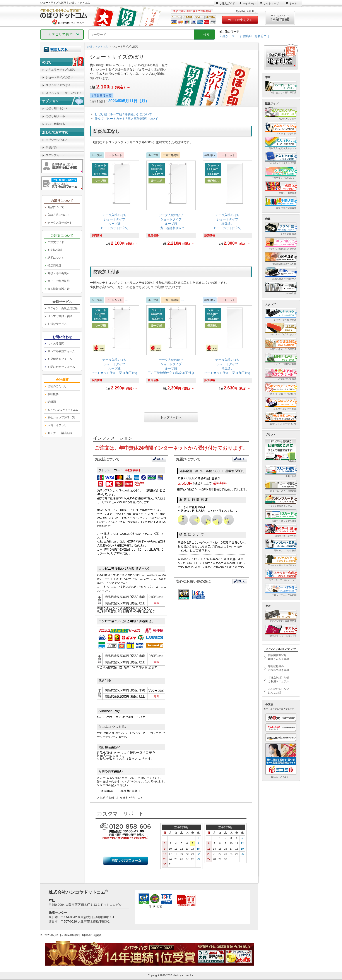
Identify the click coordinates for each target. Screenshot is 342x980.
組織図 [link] (52, 402)
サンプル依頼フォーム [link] (61, 351)
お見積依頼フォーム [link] (60, 359)
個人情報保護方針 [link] (58, 289)
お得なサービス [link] (57, 324)
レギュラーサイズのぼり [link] (61, 70)
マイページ (249, 3)
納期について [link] (56, 258)
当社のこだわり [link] (57, 386)
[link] (115, 201)
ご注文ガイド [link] (56, 242)
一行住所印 (245, 36)
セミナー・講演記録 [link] (60, 433)
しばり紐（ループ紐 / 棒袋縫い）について (123, 114)
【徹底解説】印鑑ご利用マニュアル (279, 680)
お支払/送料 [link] (55, 250)
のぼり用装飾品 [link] (55, 124)
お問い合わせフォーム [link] (61, 367)
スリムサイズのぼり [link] (58, 85)
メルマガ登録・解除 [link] (60, 316)
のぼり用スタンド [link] (56, 108)
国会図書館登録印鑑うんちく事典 (279, 657)
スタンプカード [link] (55, 155)
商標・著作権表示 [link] (58, 273)
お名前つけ (262, 36)
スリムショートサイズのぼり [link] (63, 93)
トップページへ (171, 417)
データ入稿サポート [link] (60, 223)
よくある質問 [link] (56, 343)
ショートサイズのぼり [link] (59, 77)
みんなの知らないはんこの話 (279, 691)
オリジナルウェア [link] (56, 140)
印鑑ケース (227, 36)
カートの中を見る (240, 20)
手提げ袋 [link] (51, 148)
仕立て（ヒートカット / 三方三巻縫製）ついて (127, 119)
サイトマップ (271, 3)
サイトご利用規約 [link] (58, 281)
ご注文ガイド (227, 3)
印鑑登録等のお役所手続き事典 (279, 668)
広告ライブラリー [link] (58, 425)
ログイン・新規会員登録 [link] (63, 308)
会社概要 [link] (53, 394)
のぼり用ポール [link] (55, 116)
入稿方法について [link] (58, 215)
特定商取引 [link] (54, 265)
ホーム (293, 3)
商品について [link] (56, 207)
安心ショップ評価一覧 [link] (61, 417)
